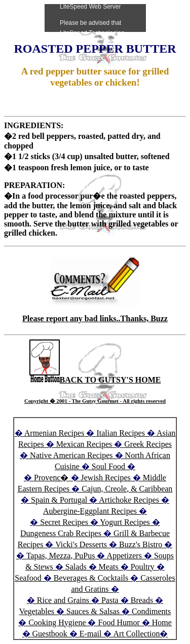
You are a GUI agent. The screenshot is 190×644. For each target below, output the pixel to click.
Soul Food (108, 466)
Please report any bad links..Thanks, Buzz (95, 318)
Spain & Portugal (59, 500)
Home (162, 622)
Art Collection (137, 634)
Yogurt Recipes (125, 522)
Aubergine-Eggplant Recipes (90, 511)
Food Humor (120, 622)
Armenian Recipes (54, 433)
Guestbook (50, 634)
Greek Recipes (148, 444)
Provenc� (51, 478)
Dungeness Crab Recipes (61, 533)
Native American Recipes (71, 455)
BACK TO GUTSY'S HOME (95, 380)
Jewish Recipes (107, 478)
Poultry (143, 567)
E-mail (91, 634)
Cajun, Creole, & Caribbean (127, 489)
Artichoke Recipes (129, 500)
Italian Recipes (122, 433)
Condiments (151, 611)
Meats (109, 567)
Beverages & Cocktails (92, 578)
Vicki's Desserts (82, 544)
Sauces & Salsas (93, 611)
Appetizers (125, 556)
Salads (76, 567)
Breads (142, 600)
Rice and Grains (63, 600)
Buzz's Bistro (141, 544)
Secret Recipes (64, 522)
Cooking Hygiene (58, 622)
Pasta (110, 600)
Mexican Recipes (85, 444)
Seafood (28, 578)
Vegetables (37, 611)
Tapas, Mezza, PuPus (61, 556)
